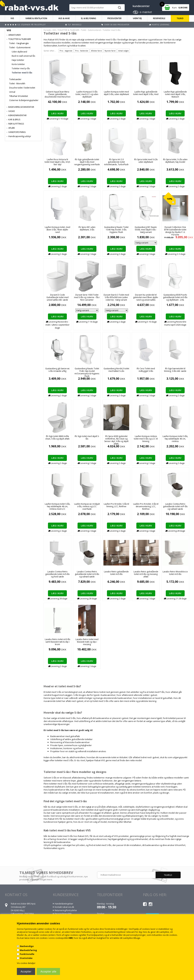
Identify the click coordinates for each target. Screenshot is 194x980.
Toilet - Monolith (17, 83)
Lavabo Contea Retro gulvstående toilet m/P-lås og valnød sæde (175, 506)
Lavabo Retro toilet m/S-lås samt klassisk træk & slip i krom (57, 642)
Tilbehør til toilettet (19, 96)
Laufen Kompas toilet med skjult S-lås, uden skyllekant (116, 93)
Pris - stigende (66, 51)
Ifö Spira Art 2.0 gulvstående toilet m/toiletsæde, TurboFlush (116, 162)
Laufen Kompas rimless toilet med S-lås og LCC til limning (146, 439)
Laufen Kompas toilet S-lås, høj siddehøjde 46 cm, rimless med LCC (57, 506)
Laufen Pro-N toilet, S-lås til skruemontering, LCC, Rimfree (146, 506)
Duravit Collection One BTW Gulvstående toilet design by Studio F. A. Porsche (175, 231)
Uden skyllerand (19, 52)
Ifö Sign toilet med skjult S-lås (87, 437)
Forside (47, 30)
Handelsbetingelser (64, 904)
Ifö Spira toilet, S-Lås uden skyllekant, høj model (175, 161)
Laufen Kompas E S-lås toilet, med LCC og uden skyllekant (87, 94)
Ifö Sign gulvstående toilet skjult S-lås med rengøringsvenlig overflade (87, 162)
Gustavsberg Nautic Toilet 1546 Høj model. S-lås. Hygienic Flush (116, 230)
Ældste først (96, 51)
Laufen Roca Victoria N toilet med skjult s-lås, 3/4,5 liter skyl (57, 162)
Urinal (12, 92)
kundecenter (141, 6)
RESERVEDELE (159, 18)
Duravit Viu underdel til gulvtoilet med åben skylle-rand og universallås (146, 297)
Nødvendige (27, 946)
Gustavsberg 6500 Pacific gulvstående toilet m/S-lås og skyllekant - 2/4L (175, 297)
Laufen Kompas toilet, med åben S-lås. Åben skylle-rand (57, 230)
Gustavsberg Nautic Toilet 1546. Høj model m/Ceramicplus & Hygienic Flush (87, 372)
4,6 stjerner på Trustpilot (31, 25)
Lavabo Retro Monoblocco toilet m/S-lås (175, 573)
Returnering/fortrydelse (66, 910)
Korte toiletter (18, 64)
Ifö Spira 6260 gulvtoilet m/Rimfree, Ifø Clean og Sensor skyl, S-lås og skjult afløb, (116, 440)
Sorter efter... (50, 51)
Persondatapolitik (63, 914)
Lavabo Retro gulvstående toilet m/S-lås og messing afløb (146, 574)
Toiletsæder (15, 79)
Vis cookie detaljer (26, 963)
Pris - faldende (82, 51)
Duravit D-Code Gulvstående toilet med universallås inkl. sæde (57, 297)
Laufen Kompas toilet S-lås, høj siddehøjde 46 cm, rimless (175, 439)
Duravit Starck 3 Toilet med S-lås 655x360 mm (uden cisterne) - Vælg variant (116, 297)
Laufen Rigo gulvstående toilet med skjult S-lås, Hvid (146, 93)
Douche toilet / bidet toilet (22, 88)
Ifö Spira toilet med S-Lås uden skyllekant (146, 161)
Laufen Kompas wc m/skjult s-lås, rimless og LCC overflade (87, 506)
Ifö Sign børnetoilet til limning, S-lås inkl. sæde (175, 370)
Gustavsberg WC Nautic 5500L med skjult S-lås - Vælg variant (146, 230)
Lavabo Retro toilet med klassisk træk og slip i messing (87, 642)
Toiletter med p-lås (21, 68)
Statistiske (26, 958)
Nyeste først (110, 51)
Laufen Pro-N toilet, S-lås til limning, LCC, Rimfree (116, 505)
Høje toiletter (18, 60)
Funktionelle (27, 954)
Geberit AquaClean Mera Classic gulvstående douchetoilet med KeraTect (57, 94)
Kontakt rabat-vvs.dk (64, 907)
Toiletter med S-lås (22, 73)
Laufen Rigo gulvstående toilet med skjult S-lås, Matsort (175, 94)
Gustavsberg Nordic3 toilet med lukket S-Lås (116, 370)
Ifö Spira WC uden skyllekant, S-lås (87, 228)
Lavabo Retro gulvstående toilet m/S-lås (116, 573)
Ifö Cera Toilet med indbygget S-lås (146, 370)
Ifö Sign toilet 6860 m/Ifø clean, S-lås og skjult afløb (57, 437)
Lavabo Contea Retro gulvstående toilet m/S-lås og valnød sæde (87, 574)
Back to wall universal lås (23, 56)
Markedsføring (28, 950)
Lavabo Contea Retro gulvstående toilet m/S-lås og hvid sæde (57, 574)
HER (71, 938)
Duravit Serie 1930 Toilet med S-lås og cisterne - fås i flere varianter (87, 297)
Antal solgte (123, 51)
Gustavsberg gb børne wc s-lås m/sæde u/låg (57, 370)
